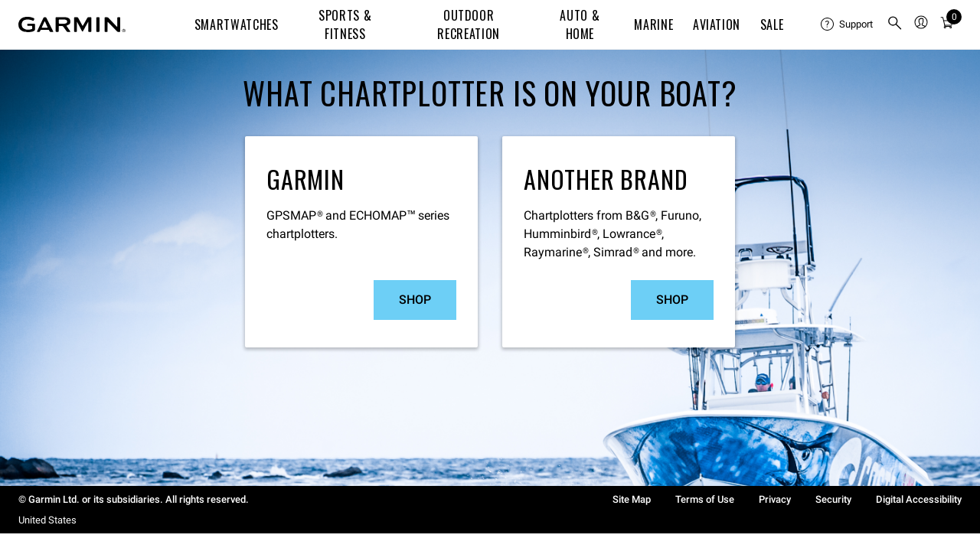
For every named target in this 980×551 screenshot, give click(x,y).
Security (833, 499)
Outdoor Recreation (468, 24)
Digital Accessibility (919, 499)
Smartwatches (237, 24)
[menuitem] (848, 24)
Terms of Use (705, 499)
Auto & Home (580, 24)
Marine (653, 24)
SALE (772, 24)
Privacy (775, 499)
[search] (895, 24)
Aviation (717, 24)
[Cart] (947, 25)
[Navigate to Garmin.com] (72, 24)
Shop (415, 300)
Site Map (632, 499)
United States (47, 520)
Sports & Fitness (345, 24)
